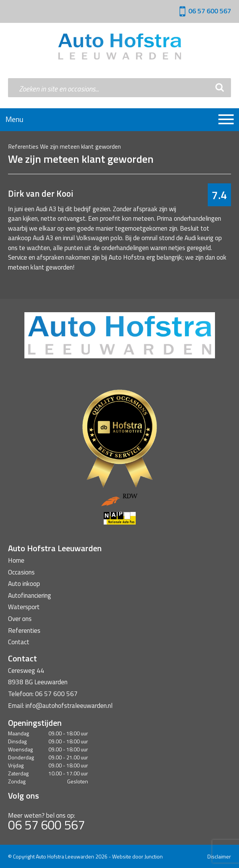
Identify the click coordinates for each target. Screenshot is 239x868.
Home (16, 560)
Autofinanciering (30, 595)
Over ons (20, 619)
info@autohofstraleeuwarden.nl (69, 706)
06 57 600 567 (210, 11)
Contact (19, 642)
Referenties (23, 146)
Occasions (21, 572)
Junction (154, 856)
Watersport (24, 607)
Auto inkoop (24, 584)
